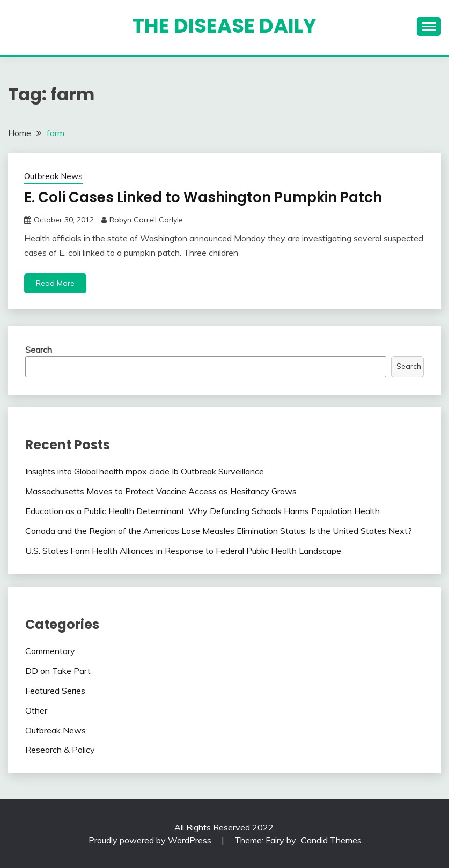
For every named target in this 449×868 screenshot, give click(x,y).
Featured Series (55, 691)
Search (39, 350)
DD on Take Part (58, 671)
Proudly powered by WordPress (151, 840)
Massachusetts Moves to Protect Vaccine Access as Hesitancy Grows (161, 491)
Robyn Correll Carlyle (146, 220)
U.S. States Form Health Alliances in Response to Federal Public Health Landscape (183, 551)
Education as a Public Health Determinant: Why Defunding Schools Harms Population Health (203, 511)
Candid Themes (331, 840)
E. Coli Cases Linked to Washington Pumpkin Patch (203, 197)
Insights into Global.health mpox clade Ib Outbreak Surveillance (145, 471)
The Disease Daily (224, 26)
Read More (55, 283)
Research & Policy (60, 750)
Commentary (50, 651)
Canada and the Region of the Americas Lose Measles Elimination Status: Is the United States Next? (219, 531)
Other (36, 710)
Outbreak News (53, 176)
